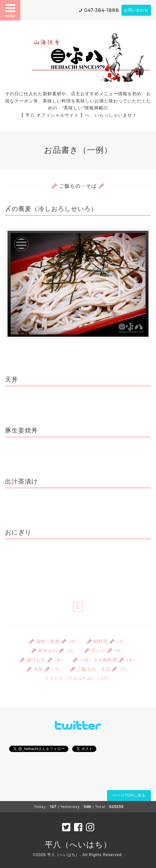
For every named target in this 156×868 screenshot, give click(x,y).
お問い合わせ (136, 10)
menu (10, 10)
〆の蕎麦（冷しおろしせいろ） (51, 209)
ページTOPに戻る (129, 795)
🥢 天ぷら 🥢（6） (105, 650)
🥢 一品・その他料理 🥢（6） (105, 660)
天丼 (12, 379)
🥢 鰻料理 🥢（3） (107, 641)
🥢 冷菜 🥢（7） (44, 669)
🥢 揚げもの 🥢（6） (42, 660)
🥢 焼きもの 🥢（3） (54, 650)
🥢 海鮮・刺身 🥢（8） (54, 641)
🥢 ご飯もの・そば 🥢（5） (100, 669)
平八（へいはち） (78, 844)
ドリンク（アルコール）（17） (78, 678)
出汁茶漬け (22, 481)
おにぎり (18, 532)
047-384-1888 (102, 10)
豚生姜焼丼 (22, 430)
